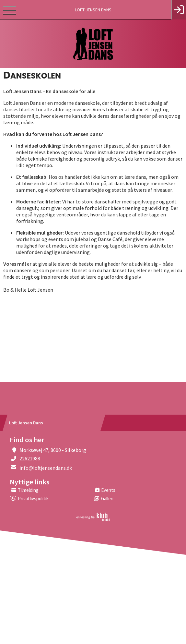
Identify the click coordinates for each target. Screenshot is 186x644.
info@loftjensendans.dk (46, 468)
